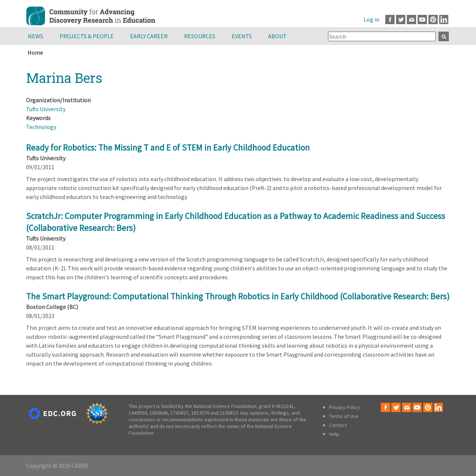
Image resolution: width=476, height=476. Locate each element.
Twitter (401, 20)
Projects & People (87, 36)
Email (411, 20)
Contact (338, 425)
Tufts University (46, 109)
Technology (41, 127)
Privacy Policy (345, 407)
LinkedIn (444, 20)
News (36, 36)
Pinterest (433, 20)
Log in (372, 19)
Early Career (149, 36)
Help (334, 434)
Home (35, 52)
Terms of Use (344, 416)
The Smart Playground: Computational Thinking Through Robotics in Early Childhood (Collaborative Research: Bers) (238, 296)
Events (242, 36)
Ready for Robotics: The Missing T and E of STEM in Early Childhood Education (168, 147)
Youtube (422, 20)
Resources (200, 36)
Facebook (390, 20)
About (277, 36)
